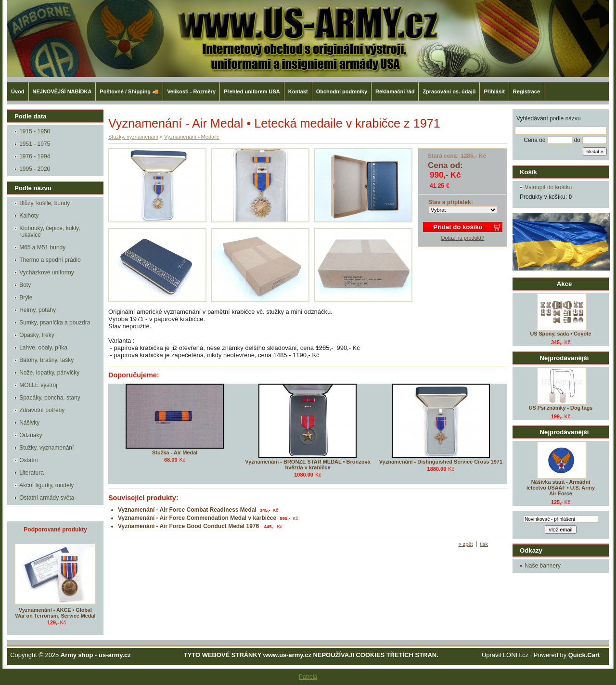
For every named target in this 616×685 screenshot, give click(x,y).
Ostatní (29, 460)
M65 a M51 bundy (42, 247)
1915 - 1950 (35, 131)
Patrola (308, 677)
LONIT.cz (516, 655)
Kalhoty (29, 216)
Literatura (32, 473)
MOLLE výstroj (38, 385)
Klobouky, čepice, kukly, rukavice (50, 232)
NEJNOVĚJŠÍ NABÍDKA (62, 91)
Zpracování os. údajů (449, 91)
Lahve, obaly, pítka (43, 348)
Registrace (526, 91)
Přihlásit (494, 91)
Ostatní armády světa (47, 498)
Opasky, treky (37, 335)
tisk (484, 544)
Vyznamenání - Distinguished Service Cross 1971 (441, 462)
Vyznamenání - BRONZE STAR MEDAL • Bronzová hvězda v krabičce (308, 465)
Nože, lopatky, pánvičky (49, 373)
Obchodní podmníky (342, 91)
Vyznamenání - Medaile (192, 137)
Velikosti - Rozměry (191, 91)
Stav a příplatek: (451, 202)
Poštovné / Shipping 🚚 (129, 91)
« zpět (466, 544)
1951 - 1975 (35, 144)
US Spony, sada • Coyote (560, 334)
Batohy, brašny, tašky (46, 360)
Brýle (26, 297)
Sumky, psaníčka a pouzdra (55, 323)
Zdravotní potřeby (42, 410)
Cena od (534, 140)
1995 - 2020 (35, 169)
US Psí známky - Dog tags (561, 408)
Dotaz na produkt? (463, 238)
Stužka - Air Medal (175, 452)
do (577, 140)
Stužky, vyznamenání (46, 448)
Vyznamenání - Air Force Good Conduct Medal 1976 (189, 526)
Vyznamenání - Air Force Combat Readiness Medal (187, 510)
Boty (25, 285)
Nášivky (29, 423)
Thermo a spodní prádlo (50, 260)
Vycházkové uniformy (47, 272)
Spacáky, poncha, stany (50, 398)
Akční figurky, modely (46, 485)
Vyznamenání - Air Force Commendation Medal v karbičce (197, 518)
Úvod (18, 91)
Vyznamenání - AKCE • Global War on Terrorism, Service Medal (56, 613)
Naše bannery (543, 566)
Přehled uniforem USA (252, 91)
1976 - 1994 (35, 156)
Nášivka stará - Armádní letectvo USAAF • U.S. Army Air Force (561, 488)
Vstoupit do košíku (548, 187)
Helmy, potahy (38, 310)
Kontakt (298, 91)
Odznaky (31, 435)
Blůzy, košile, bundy (45, 203)
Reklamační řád (395, 91)
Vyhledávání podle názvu (549, 118)
